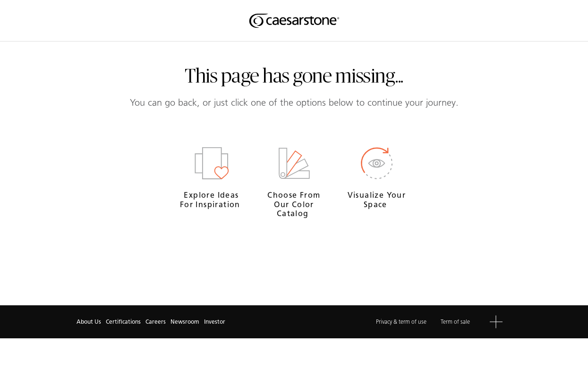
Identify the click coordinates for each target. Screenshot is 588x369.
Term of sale (455, 322)
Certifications (123, 322)
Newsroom (185, 322)
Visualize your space (377, 200)
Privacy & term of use (401, 322)
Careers (156, 322)
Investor (215, 322)
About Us (89, 322)
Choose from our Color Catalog (294, 204)
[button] (496, 322)
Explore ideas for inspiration (211, 200)
